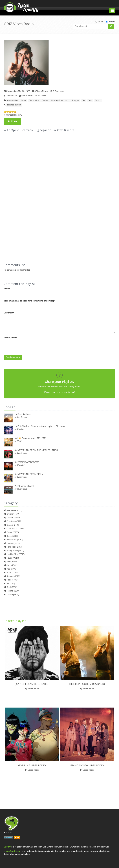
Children (13, 514)
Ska (84, 100)
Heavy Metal (15, 551)
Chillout (13, 518)
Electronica (34, 100)
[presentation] (27, 346)
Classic (13, 525)
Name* (7, 289)
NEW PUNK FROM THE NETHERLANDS (38, 450)
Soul (90, 100)
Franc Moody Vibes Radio (87, 765)
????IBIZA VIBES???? (29, 462)
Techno (98, 100)
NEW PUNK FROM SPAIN (30, 474)
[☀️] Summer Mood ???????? (32, 438)
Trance (13, 595)
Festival (45, 100)
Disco (12, 536)
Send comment (13, 357)
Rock (12, 580)
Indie (12, 562)
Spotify (7, 847)
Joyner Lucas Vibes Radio (32, 684)
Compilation (13, 100)
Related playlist (14, 105)
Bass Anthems (24, 414)
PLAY (13, 121)
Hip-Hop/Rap (57, 100)
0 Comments (57, 91)
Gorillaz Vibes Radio (32, 765)
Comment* (9, 313)
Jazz (67, 100)
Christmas (14, 521)
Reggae (76, 100)
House (13, 558)
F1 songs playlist (26, 486)
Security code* (11, 337)
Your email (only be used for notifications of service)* (29, 301)
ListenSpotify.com (12, 851)
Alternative (14, 510)
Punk (12, 572)
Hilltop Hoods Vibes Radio (87, 684)
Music (99, 21)
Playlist (111, 21)
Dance (23, 100)
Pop (11, 569)
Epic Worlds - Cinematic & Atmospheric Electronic (41, 426)
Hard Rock (14, 547)
